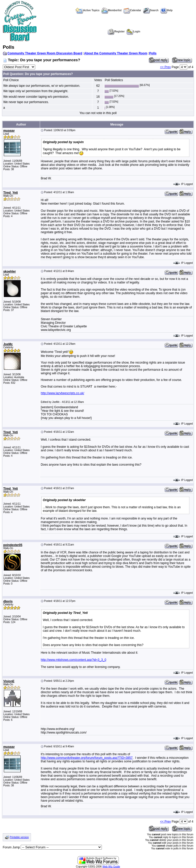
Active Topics (87, 10)
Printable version (19, 837)
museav (9, 131)
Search (151, 10)
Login (133, 32)
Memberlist (112, 10)
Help (167, 10)
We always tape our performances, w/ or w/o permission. (42, 86)
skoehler (10, 271)
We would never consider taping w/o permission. (36, 97)
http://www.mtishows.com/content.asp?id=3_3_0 (73, 660)
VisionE (9, 681)
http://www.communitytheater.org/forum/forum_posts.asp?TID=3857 (87, 758)
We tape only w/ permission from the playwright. (36, 91)
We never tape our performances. (26, 102)
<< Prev (165, 67)
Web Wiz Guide (111, 867)
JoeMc (8, 344)
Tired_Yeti (11, 193)
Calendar (132, 10)
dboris (8, 601)
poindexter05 (13, 545)
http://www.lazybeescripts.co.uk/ (63, 393)
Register (116, 32)
